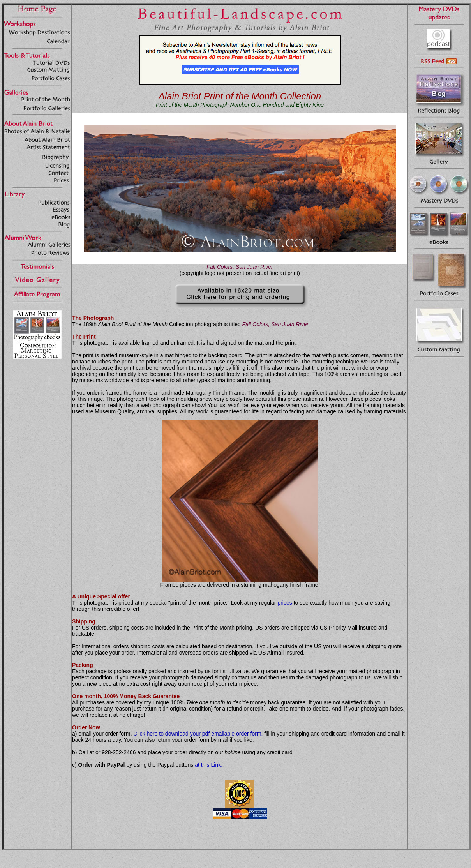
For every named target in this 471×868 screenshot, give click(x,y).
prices (285, 603)
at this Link (208, 765)
